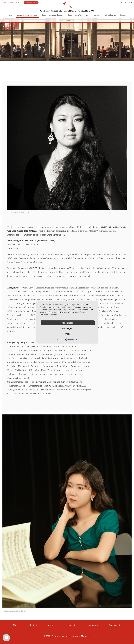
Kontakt (123, 15)
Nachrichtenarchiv (67, 20)
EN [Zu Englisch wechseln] (126, 2)
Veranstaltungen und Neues (27, 15)
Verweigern (68, 328)
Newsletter (30, 3)
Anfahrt (52, 625)
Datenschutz (115, 625)
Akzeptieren (68, 323)
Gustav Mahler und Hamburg (53, 15)
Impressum (93, 625)
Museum (96, 15)
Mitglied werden (10, 3)
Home (10, 15)
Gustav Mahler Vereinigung (78, 15)
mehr (68, 334)
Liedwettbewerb (110, 15)
